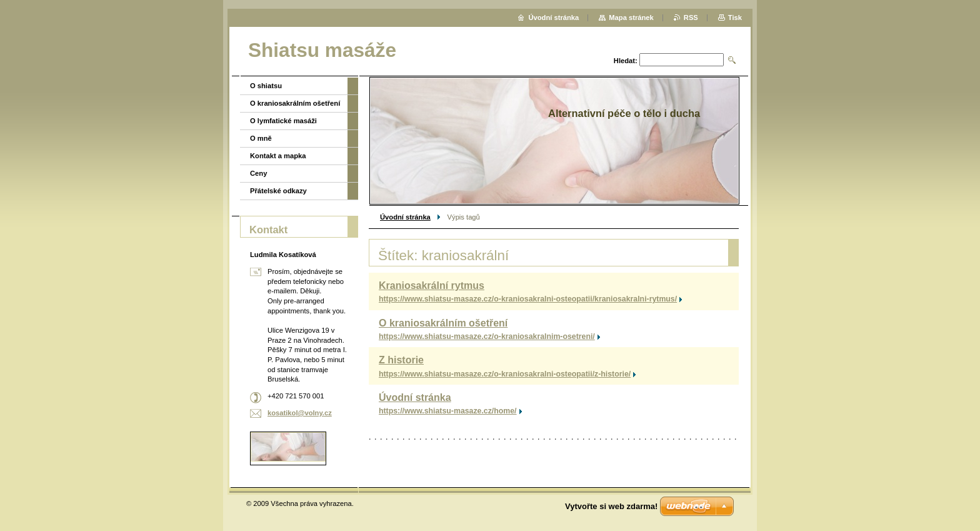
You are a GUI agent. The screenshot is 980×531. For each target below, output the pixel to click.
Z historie (401, 360)
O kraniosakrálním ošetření (443, 323)
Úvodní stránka (405, 217)
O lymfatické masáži (283, 121)
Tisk (735, 18)
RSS (691, 18)
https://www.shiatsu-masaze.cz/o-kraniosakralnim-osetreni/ (487, 336)
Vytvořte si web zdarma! (611, 506)
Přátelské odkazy (278, 191)
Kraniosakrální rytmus (432, 286)
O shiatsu (266, 86)
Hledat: (626, 61)
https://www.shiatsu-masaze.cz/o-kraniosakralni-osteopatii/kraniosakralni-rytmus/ (528, 299)
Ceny (258, 173)
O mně (261, 138)
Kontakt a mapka (278, 156)
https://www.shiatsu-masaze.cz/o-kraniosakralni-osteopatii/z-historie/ (505, 374)
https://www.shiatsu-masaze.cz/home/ (448, 411)
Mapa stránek (631, 18)
